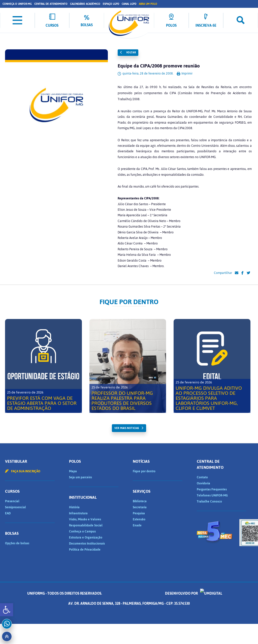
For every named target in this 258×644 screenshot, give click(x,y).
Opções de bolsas (17, 543)
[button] (7, 610)
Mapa (73, 471)
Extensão (139, 519)
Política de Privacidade (85, 550)
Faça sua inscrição (23, 471)
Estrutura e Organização (86, 538)
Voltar (128, 52)
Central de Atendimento (51, 4)
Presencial (12, 501)
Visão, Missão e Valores (85, 519)
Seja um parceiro (80, 477)
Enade (137, 525)
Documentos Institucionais (87, 544)
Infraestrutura (78, 513)
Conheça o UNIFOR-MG (17, 4)
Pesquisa (139, 513)
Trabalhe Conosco (209, 502)
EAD (8, 513)
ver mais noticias (127, 428)
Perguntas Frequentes (212, 489)
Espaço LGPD (111, 4)
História (74, 507)
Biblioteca (140, 501)
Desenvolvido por (194, 594)
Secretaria (140, 507)
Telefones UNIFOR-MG (212, 495)
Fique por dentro (144, 471)
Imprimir (185, 74)
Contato (202, 477)
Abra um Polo (148, 4)
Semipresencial (15, 507)
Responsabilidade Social (86, 525)
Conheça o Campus (82, 531)
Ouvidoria (203, 483)
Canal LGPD (129, 4)
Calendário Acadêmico (85, 4)
